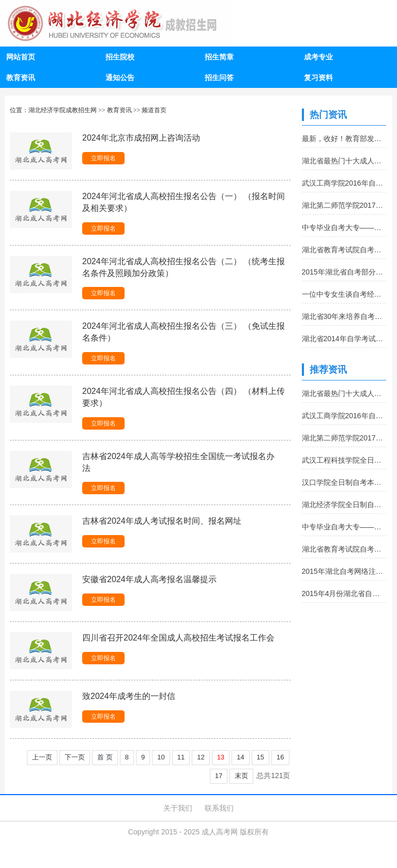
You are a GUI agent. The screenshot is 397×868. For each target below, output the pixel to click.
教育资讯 (21, 78)
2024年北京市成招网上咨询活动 (141, 138)
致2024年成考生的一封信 (129, 696)
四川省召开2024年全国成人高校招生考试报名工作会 (178, 638)
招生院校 (120, 57)
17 (219, 776)
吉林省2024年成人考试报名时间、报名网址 (162, 521)
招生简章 (219, 57)
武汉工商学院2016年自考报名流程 (344, 183)
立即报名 (103, 158)
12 (201, 757)
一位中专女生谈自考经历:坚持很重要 (344, 294)
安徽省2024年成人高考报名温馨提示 (149, 579)
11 (181, 757)
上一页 (42, 757)
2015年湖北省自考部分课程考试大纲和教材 (344, 272)
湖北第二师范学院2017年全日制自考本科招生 (344, 438)
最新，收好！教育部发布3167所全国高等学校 (344, 139)
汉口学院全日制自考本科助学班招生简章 (344, 482)
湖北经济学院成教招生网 (63, 110)
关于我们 (178, 808)
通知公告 (120, 78)
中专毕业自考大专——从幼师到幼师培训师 (344, 227)
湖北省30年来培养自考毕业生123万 (344, 316)
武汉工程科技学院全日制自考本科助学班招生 (344, 460)
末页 (241, 776)
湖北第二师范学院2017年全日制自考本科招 (344, 205)
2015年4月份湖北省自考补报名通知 (344, 593)
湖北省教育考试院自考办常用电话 (344, 250)
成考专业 (318, 57)
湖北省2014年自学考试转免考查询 (344, 339)
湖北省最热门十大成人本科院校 (344, 161)
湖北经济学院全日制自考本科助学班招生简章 (344, 505)
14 (240, 757)
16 (280, 757)
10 (161, 757)
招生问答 (219, 78)
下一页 (75, 757)
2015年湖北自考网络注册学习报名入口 (344, 571)
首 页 (105, 757)
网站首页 (21, 57)
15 (261, 757)
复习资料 (318, 78)
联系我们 (219, 808)
